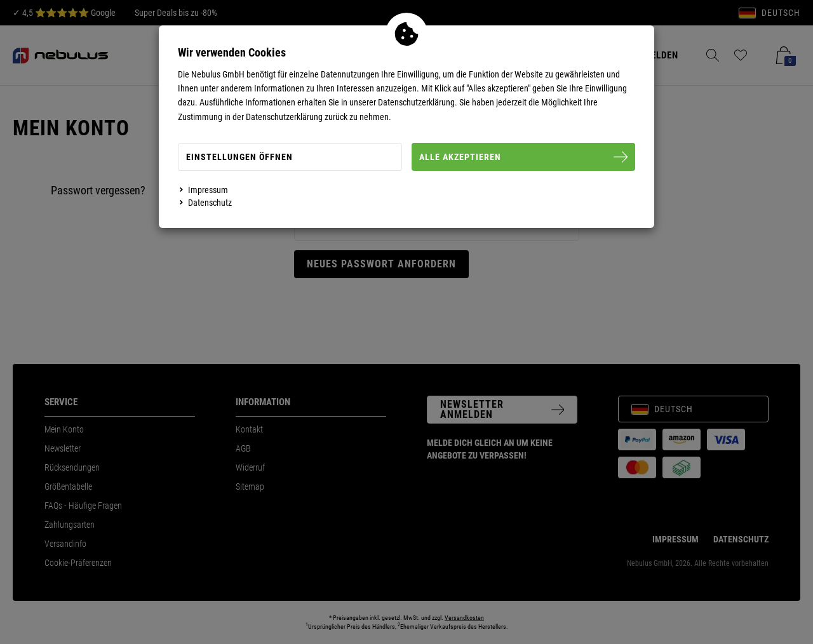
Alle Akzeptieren (524, 157)
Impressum (208, 190)
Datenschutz (210, 203)
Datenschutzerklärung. (418, 102)
